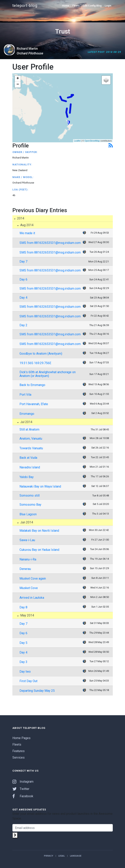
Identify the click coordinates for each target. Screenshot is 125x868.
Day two (25, 672)
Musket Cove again (33, 579)
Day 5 (23, 643)
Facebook (23, 796)
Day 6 (23, 279)
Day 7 (23, 262)
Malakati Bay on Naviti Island (39, 531)
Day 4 (23, 298)
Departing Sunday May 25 (37, 691)
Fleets (76, 6)
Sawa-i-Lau (27, 540)
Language (76, 856)
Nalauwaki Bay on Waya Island (40, 486)
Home (66, 6)
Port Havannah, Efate (34, 404)
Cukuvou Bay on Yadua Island (39, 550)
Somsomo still (30, 496)
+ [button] (18, 79)
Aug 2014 (26, 225)
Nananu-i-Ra (28, 559)
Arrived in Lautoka (32, 598)
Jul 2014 (26, 422)
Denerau (25, 569)
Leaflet (77, 141)
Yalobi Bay (27, 477)
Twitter (21, 789)
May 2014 (27, 615)
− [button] (18, 85)
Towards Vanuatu (31, 448)
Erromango (27, 414)
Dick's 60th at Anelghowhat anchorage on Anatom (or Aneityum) (48, 374)
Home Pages (21, 738)
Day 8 (23, 607)
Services (19, 758)
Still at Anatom (29, 429)
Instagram (23, 782)
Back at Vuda (28, 458)
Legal (62, 856)
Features (19, 751)
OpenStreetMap (92, 141)
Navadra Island (30, 467)
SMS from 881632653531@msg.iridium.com (50, 243)
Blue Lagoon (28, 514)
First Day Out (28, 681)
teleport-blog (25, 6)
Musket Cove (29, 588)
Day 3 (23, 662)
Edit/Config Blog (92, 6)
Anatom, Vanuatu (31, 439)
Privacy (49, 856)
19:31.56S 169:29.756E (35, 363)
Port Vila (25, 395)
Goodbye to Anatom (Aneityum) (41, 354)
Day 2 (23, 325)
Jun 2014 (26, 522)
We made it (27, 233)
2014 (20, 218)
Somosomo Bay (30, 505)
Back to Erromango (32, 385)
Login (108, 6)
